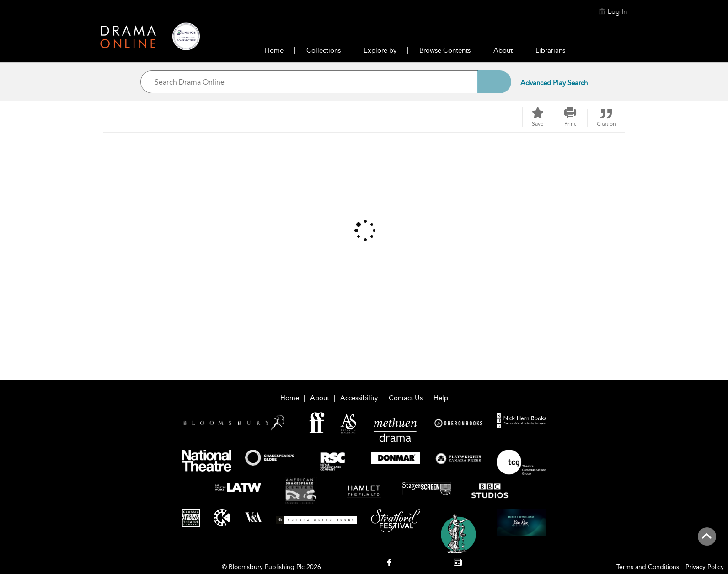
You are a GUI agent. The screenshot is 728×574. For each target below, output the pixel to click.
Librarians (550, 50)
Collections (324, 50)
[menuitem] (389, 563)
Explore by (380, 50)
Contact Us (406, 398)
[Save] (538, 117)
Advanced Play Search (554, 83)
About (503, 50)
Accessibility (359, 398)
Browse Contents (445, 50)
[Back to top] (707, 542)
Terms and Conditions (648, 567)
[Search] (494, 82)
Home (274, 50)
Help (441, 398)
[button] (570, 117)
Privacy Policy (705, 567)
